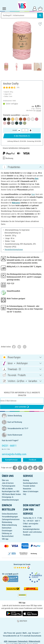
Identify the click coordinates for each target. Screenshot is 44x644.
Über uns (5, 480)
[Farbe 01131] (33, 119)
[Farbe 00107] (9, 123)
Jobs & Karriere (8, 483)
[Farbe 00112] (13, 123)
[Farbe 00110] (25, 123)
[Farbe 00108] (13, 119)
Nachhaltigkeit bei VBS (11, 491)
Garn (37, 179)
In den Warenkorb (22, 136)
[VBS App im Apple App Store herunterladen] (30, 613)
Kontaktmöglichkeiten (31, 529)
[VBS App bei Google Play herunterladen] (14, 613)
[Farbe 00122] (37, 119)
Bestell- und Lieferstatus (32, 532)
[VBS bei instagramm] (20, 468)
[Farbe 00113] (21, 123)
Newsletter (27, 489)
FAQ (25, 494)
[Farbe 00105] (17, 119)
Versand (39, 110)
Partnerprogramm (9, 486)
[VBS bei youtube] (30, 468)
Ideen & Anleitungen (31, 491)
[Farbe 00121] (9, 119)
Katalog (26, 480)
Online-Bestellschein (10, 514)
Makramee (16, 203)
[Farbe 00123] (21, 119)
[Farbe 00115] (5, 123)
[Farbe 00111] (17, 123)
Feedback (33, 460)
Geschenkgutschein (30, 483)
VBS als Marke (7, 489)
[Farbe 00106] (29, 119)
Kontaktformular (11, 460)
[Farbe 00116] (25, 119)
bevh (11, 574)
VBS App (5, 539)
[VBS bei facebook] (15, 468)
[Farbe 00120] (5, 119)
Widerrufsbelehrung (9, 525)
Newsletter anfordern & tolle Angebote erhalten (22, 394)
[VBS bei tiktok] (35, 468)
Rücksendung (7, 522)
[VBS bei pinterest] (25, 468)
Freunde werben (29, 486)
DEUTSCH (22, 621)
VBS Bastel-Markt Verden (11, 494)
